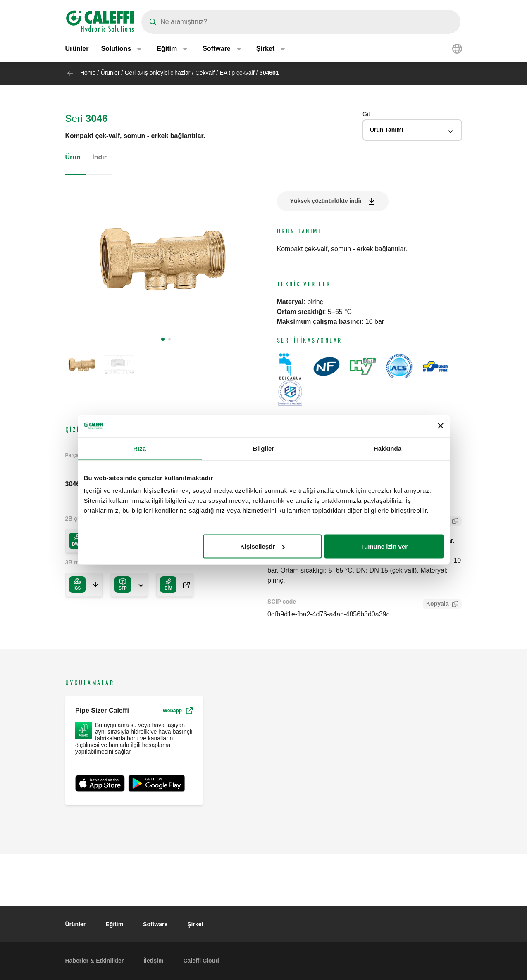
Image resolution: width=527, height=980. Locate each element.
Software (155, 924)
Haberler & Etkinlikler (95, 961)
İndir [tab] (99, 157)
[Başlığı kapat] (441, 426)
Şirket (195, 924)
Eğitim (114, 924)
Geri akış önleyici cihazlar (158, 73)
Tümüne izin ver (384, 546)
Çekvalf (205, 73)
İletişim (153, 961)
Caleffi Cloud (201, 961)
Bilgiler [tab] (264, 448)
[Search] (301, 22)
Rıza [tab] (139, 448)
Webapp (178, 711)
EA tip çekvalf (237, 73)
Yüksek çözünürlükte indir (326, 201)
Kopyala (436, 605)
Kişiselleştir (262, 546)
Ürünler (77, 49)
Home (88, 73)
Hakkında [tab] (388, 448)
